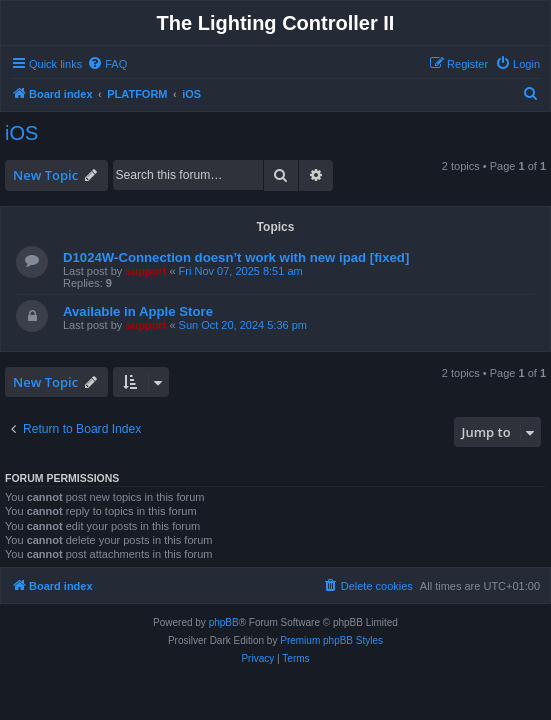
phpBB (224, 622)
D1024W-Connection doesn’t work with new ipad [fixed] (236, 257)
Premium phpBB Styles (331, 640)
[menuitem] (107, 64)
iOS (21, 133)
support (145, 271)
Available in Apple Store (138, 311)
